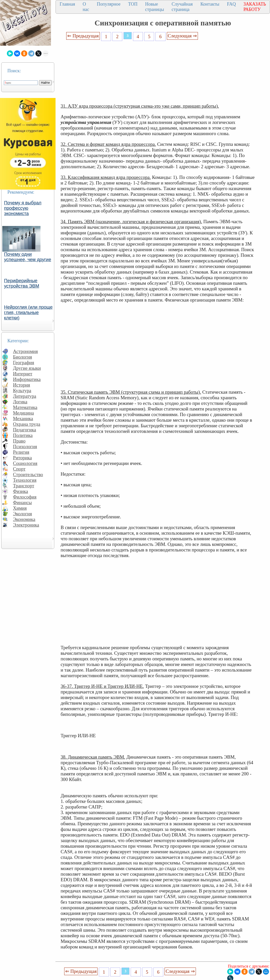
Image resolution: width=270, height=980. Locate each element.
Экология (22, 514)
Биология (23, 357)
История (22, 385)
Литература (25, 396)
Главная (67, 4)
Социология (25, 463)
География (24, 363)
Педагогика (25, 430)
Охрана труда (27, 424)
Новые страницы (155, 7)
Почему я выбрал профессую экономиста (23, 208)
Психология (25, 446)
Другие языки (27, 368)
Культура (22, 390)
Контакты (210, 4)
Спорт (19, 469)
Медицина (23, 413)
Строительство (28, 474)
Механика (23, 418)
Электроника (26, 525)
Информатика (27, 379)
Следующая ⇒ (182, 36)
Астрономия (25, 351)
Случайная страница (182, 7)
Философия (25, 497)
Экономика (24, 519)
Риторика (22, 458)
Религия (21, 452)
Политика (23, 435)
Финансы (22, 502)
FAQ (231, 4)
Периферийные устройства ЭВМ (22, 283)
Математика (25, 407)
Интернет (23, 374)
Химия (20, 508)
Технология (25, 480)
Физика (21, 491)
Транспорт (24, 486)
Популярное (109, 4)
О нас (86, 7)
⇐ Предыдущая (83, 36)
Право (19, 441)
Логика (20, 402)
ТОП (133, 4)
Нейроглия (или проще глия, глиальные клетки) (28, 313)
